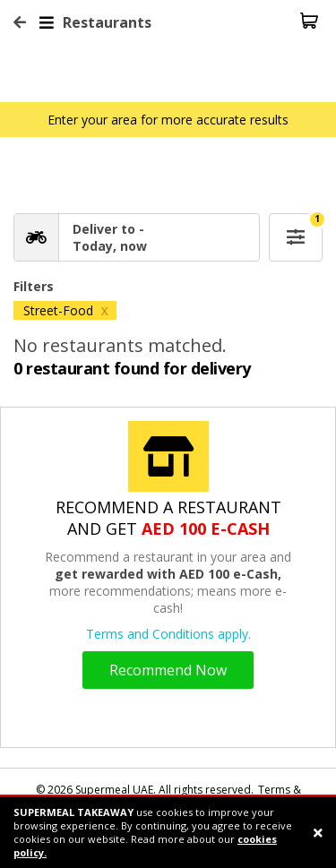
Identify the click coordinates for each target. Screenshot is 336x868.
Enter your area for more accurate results (168, 120)
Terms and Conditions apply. (168, 634)
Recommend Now (168, 670)
